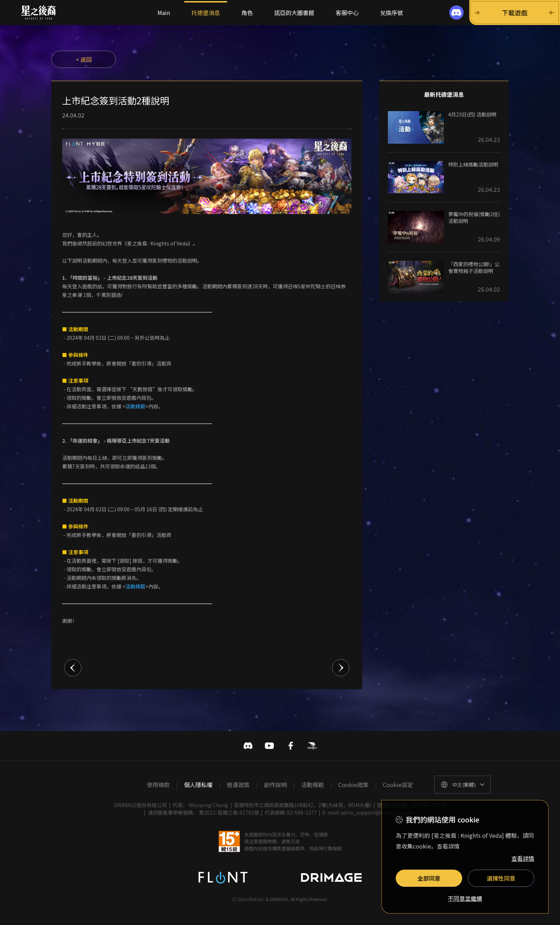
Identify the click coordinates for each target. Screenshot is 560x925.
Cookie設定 (398, 785)
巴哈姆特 (312, 746)
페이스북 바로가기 (291, 746)
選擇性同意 (501, 878)
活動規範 (312, 785)
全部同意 (429, 878)
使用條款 (158, 785)
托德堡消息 (206, 13)
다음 (341, 668)
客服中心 (347, 13)
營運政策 (238, 785)
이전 (73, 668)
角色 (247, 13)
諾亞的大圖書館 (294, 13)
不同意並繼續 (465, 899)
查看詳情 (523, 858)
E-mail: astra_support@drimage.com (367, 812)
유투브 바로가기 (269, 746)
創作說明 (275, 785)
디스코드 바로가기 (248, 746)
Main (164, 13)
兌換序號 (391, 13)
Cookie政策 (353, 785)
